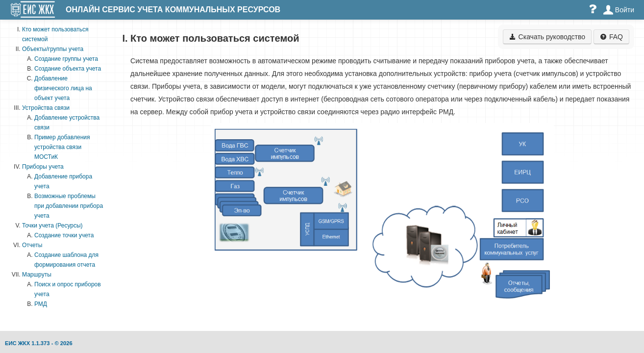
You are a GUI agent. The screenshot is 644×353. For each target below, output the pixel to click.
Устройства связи (46, 108)
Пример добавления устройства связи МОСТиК (62, 147)
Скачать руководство (547, 37)
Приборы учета (43, 167)
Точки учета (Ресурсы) (52, 226)
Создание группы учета (66, 59)
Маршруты (37, 275)
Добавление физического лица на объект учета (63, 88)
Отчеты (32, 245)
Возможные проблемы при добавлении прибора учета (69, 206)
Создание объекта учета (68, 69)
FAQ (611, 37)
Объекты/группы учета (53, 49)
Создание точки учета (64, 235)
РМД (41, 304)
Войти (619, 10)
